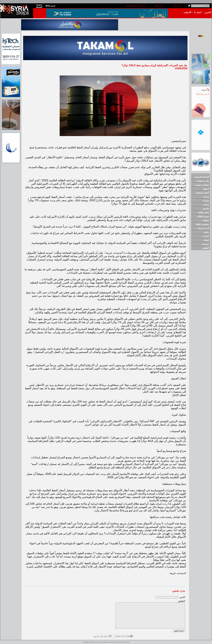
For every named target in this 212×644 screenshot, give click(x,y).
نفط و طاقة (204, 212)
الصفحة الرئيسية (202, 177)
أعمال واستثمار (202, 193)
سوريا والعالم (203, 216)
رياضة (206, 232)
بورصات (205, 244)
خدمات (206, 236)
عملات (206, 240)
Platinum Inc (126, 642)
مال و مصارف (203, 181)
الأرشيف (187, 12)
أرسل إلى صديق (103, 636)
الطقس (206, 248)
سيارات (206, 201)
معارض (206, 208)
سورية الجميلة (39, 6)
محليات (206, 220)
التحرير (208, 12)
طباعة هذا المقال (124, 636)
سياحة (206, 205)
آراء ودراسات (203, 228)
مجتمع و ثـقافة (202, 224)
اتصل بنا (198, 12)
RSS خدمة (51, 6)
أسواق (206, 189)
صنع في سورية (202, 185)
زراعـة (206, 197)
